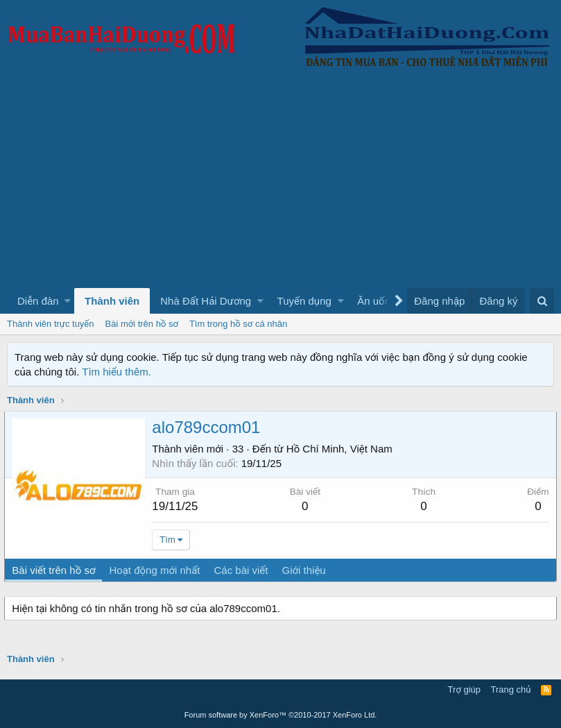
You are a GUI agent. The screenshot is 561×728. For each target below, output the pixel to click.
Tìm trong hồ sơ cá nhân (238, 324)
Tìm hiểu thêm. (116, 372)
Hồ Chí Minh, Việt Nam (342, 449)
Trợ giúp (464, 689)
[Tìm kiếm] (542, 301)
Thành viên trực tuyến (51, 324)
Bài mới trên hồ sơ (142, 324)
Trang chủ (511, 689)
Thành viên (112, 301)
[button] (68, 301)
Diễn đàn (38, 301)
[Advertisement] (280, 184)
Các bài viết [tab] (243, 570)
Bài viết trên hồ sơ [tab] (56, 570)
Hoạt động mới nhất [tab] (157, 570)
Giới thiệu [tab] (306, 570)
